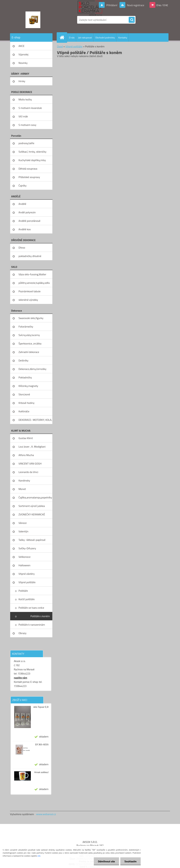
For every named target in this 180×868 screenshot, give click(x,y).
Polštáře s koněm (40, 616)
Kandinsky (24, 480)
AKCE (21, 46)
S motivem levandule (30, 108)
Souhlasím (130, 861)
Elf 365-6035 (42, 744)
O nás (72, 37)
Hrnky (22, 81)
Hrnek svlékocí (41, 772)
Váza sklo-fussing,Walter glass (32, 275)
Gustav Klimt (26, 438)
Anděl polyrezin (27, 212)
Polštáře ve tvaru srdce (31, 608)
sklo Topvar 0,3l (41, 707)
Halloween (24, 565)
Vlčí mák (23, 116)
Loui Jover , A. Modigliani (32, 447)
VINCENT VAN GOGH (30, 464)
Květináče (24, 411)
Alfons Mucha (26, 455)
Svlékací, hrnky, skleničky (32, 152)
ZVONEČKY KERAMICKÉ (32, 514)
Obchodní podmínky (105, 37)
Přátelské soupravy (29, 177)
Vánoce (23, 523)
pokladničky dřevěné (30, 256)
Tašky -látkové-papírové (32, 540)
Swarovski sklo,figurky (31, 318)
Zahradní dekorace (29, 352)
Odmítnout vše (106, 861)
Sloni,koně (24, 394)
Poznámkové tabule (29, 291)
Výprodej (23, 54)
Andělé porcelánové (29, 221)
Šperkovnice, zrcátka (30, 343)
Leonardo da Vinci (28, 472)
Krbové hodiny (26, 403)
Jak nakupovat (85, 37)
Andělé (22, 204)
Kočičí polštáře (27, 599)
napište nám (20, 678)
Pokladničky (25, 377)
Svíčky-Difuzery (27, 548)
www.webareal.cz (46, 814)
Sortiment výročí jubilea (32, 506)
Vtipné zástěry (27, 574)
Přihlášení (112, 5)
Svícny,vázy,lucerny (29, 335)
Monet (22, 489)
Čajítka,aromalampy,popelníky (35, 497)
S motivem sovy (27, 125)
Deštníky (23, 360)
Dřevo (22, 248)
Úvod (60, 46)
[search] (132, 20)
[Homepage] (63, 37)
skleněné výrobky (28, 300)
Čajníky (22, 186)
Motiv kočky (25, 99)
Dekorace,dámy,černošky (32, 369)
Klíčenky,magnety (28, 386)
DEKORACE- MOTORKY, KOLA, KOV (35, 421)
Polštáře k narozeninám (32, 625)
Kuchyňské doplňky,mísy (32, 160)
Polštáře (23, 591)
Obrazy (22, 633)
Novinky (23, 63)
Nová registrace (135, 5)
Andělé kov (25, 229)
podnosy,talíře (26, 143)
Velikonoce (24, 557)
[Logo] (33, 20)
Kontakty (123, 37)
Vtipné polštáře (27, 582)
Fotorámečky (26, 327)
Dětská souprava (28, 169)
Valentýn (23, 531)
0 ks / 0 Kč (162, 5)
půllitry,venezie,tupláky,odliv (34, 283)
